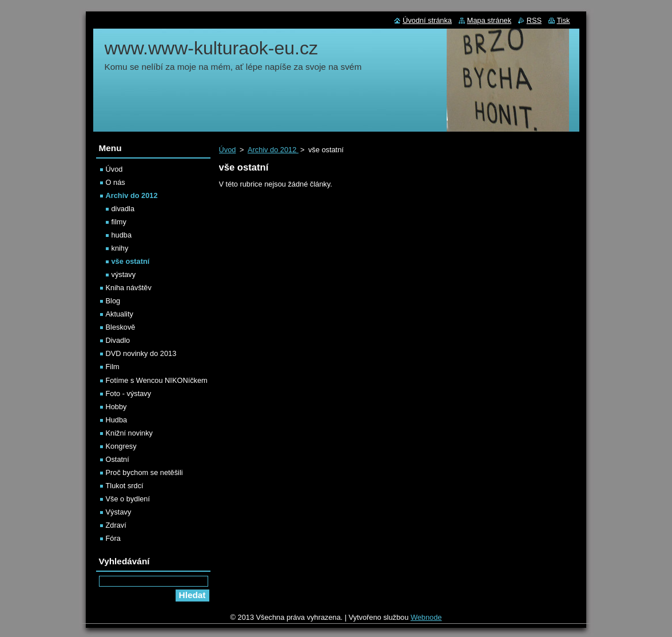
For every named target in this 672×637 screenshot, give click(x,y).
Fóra (113, 538)
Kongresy (121, 446)
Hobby (116, 407)
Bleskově (121, 327)
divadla (123, 209)
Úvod (228, 150)
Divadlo (118, 340)
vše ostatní (131, 261)
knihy (120, 248)
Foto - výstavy (129, 393)
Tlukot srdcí (125, 486)
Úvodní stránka (427, 20)
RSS (534, 20)
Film (113, 367)
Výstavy (119, 512)
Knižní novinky (130, 433)
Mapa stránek (490, 20)
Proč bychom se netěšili (144, 472)
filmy (119, 222)
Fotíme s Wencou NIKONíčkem (157, 380)
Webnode (426, 617)
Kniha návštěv (129, 288)
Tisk (564, 20)
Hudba (117, 420)
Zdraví (116, 525)
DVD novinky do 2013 (141, 353)
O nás (116, 182)
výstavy (124, 274)
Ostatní (118, 459)
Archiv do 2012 (273, 150)
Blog (113, 301)
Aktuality (120, 314)
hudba (122, 235)
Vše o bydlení (128, 499)
